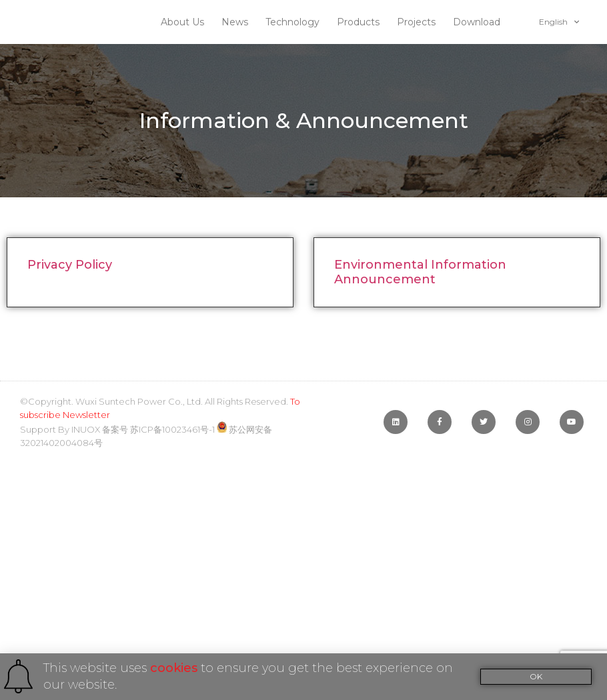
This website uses (97, 668)
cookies (174, 668)
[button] (536, 677)
